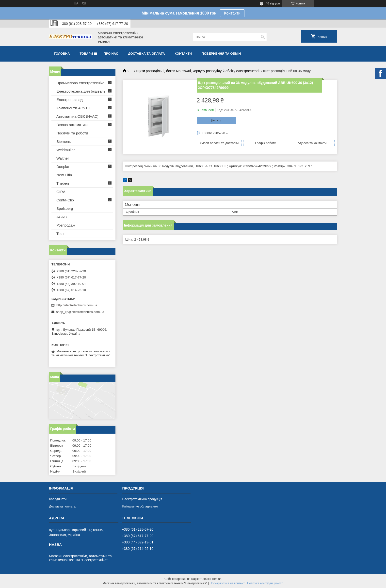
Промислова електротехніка (80, 83)
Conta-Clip (65, 200)
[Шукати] (263, 37)
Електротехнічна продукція (142, 499)
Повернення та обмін (221, 54)
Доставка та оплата (146, 54)
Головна (62, 54)
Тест (60, 234)
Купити (216, 121)
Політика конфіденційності (265, 583)
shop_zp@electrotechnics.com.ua (80, 312)
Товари (86, 54)
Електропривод (70, 100)
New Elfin (64, 175)
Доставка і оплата (62, 506)
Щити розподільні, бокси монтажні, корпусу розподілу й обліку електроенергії (198, 71)
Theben (63, 183)
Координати (58, 499)
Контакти (232, 13)
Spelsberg (65, 208)
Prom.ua (216, 579)
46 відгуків (273, 3)
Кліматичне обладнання (140, 506)
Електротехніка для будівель (81, 91)
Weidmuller (66, 150)
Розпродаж (66, 225)
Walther (63, 158)
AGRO (62, 217)
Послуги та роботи (72, 133)
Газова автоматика (72, 125)
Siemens (64, 141)
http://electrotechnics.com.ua (77, 305)
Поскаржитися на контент (227, 583)
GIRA (61, 192)
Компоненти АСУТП (73, 108)
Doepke (63, 167)
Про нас (111, 54)
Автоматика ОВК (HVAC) (77, 116)
